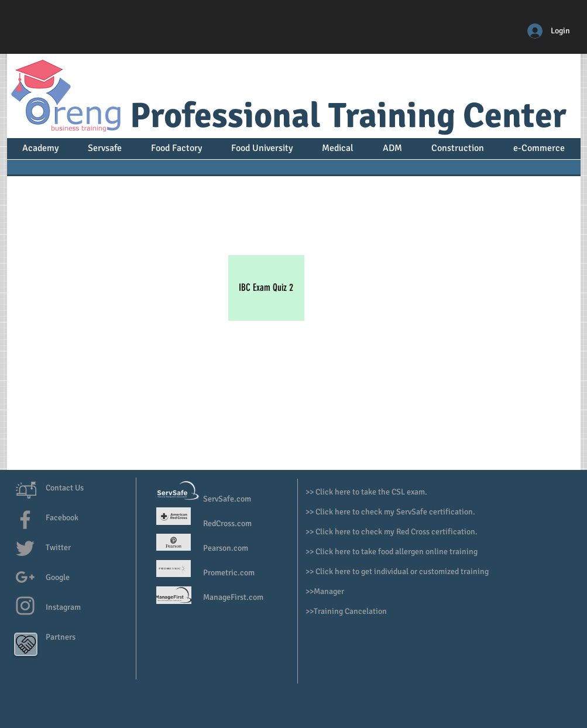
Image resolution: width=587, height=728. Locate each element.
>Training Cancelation (348, 611)
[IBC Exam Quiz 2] (266, 288)
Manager (330, 591)
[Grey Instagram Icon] (25, 606)
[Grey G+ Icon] (25, 577)
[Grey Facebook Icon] (25, 520)
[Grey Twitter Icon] (25, 548)
